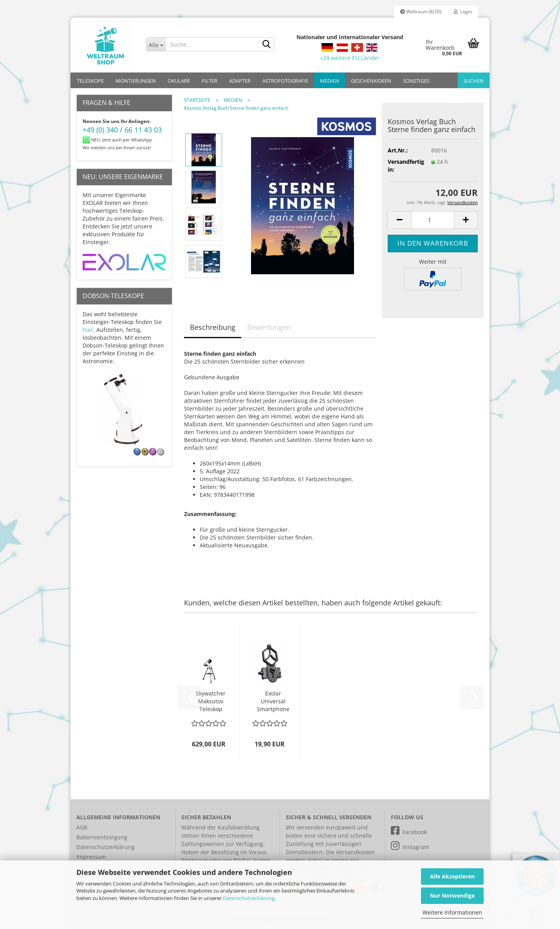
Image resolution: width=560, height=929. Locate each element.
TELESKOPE (90, 81)
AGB (82, 827)
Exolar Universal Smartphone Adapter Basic (273, 701)
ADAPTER (240, 81)
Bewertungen (269, 327)
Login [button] (463, 12)
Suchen (474, 81)
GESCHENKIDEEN (371, 81)
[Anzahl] (433, 220)
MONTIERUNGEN (136, 81)
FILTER (210, 81)
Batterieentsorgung (102, 837)
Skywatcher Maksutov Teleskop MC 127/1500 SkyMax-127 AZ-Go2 (211, 701)
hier (88, 330)
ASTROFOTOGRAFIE (285, 81)
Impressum (91, 857)
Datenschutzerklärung (249, 898)
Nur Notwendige (452, 895)
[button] (399, 220)
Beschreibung (213, 327)
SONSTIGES (416, 81)
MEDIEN (330, 81)
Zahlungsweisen (203, 844)
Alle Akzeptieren (452, 876)
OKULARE (179, 81)
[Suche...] (156, 44)
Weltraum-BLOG (421, 12)
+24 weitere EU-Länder (350, 58)
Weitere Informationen (452, 912)
